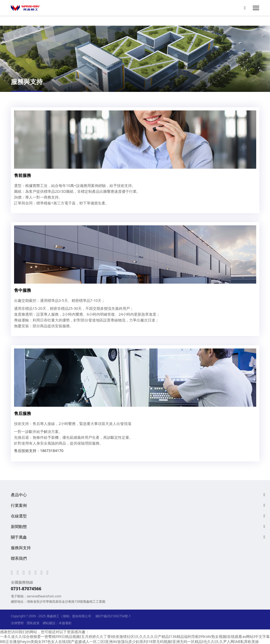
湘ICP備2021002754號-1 (113, 616)
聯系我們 (19, 558)
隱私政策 (33, 623)
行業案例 (19, 505)
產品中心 (19, 495)
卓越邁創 (65, 623)
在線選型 (19, 516)
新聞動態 (19, 526)
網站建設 (49, 623)
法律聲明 (17, 623)
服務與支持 (21, 548)
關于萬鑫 (19, 537)
